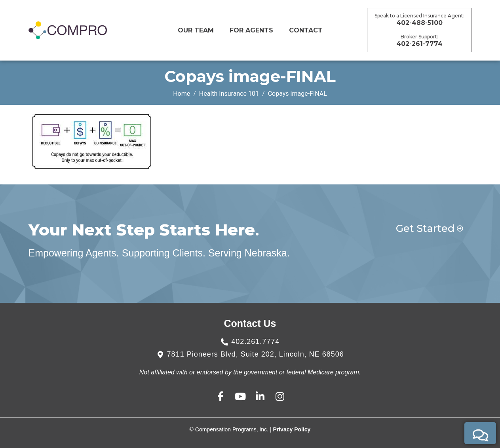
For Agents (251, 30)
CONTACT (306, 30)
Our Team (196, 30)
